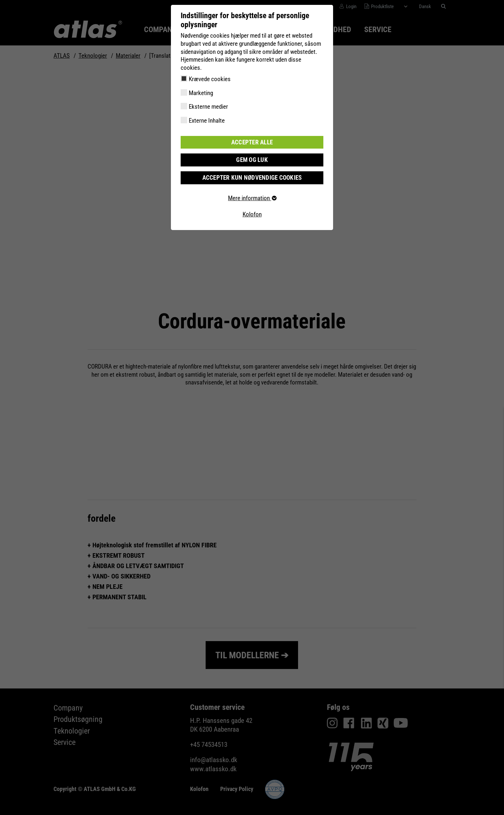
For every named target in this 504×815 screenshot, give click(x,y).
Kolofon (252, 214)
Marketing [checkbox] (201, 93)
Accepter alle (252, 142)
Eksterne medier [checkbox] (208, 107)
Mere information (252, 198)
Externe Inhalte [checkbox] (207, 121)
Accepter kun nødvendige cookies (252, 178)
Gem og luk (252, 160)
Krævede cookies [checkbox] (210, 79)
